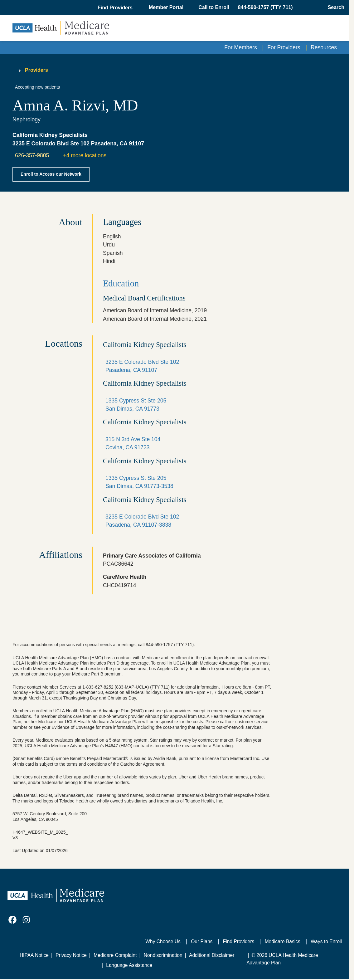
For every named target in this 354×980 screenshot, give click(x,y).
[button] (116, 8)
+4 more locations (85, 155)
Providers (36, 70)
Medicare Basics (283, 941)
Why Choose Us (163, 941)
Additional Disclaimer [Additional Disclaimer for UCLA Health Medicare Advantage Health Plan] (212, 955)
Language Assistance (129, 965)
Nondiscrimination (163, 955)
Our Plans (202, 941)
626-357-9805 (32, 155)
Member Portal (166, 7)
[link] (12, 920)
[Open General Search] (334, 7)
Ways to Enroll (326, 941)
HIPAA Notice (34, 955)
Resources (324, 47)
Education (121, 283)
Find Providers (239, 941)
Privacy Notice (71, 955)
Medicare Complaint (115, 955)
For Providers (284, 47)
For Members (240, 47)
